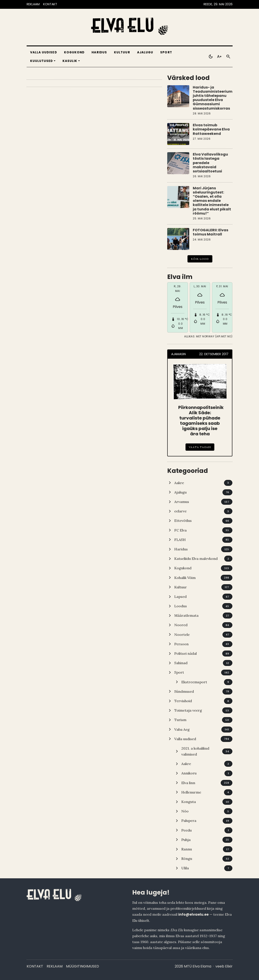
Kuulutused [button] (42, 61)
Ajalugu (145, 52)
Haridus (99, 52)
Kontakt (35, 966)
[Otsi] (228, 57)
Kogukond (74, 52)
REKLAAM (33, 4)
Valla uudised (44, 52)
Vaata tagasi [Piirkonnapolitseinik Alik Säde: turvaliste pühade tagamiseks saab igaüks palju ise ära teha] (200, 447)
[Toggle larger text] (219, 57)
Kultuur (122, 52)
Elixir (229, 966)
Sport (166, 52)
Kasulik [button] (70, 61)
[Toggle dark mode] (211, 57)
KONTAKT (50, 4)
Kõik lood (200, 259)
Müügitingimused (83, 966)
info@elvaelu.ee (193, 914)
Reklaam (55, 966)
